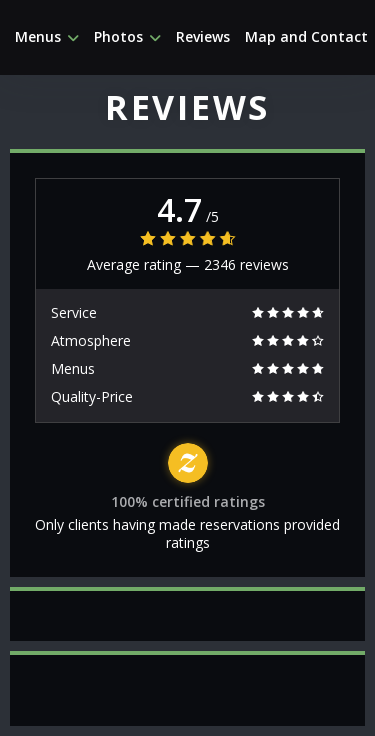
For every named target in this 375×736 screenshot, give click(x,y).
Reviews (203, 37)
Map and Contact (306, 37)
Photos (127, 37)
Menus (47, 37)
